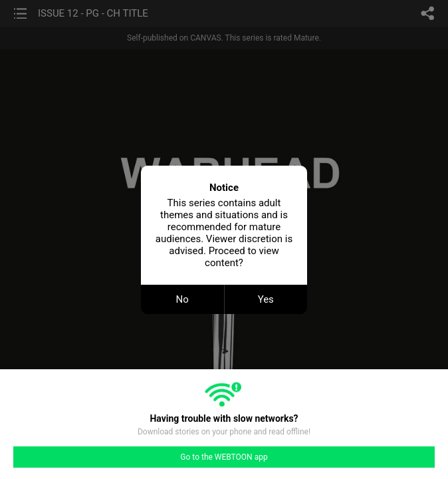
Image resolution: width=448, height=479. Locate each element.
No (182, 299)
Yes (266, 299)
